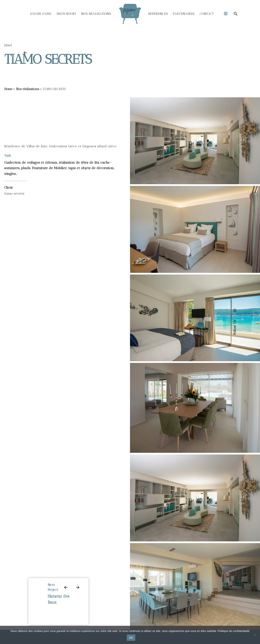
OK (131, 638)
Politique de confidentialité (234, 631)
